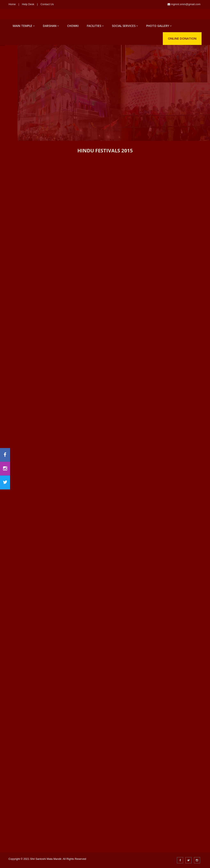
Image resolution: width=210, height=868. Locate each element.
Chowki (73, 26)
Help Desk (28, 4)
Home (12, 4)
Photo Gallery (159, 26)
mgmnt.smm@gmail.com (185, 4)
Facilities (95, 26)
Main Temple (24, 26)
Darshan (51, 26)
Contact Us (47, 4)
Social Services (125, 26)
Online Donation (182, 38)
